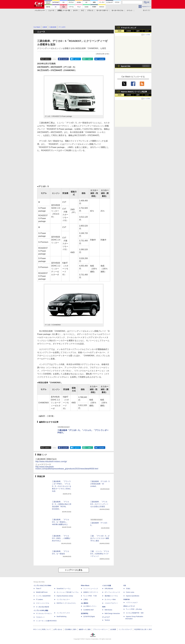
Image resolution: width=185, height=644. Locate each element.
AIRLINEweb (109, 589)
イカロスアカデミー (111, 603)
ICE (125, 586)
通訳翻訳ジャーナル (111, 596)
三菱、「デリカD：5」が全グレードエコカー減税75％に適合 (100, 538)
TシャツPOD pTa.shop (134, 609)
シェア (65, 59)
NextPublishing (62, 617)
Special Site (126, 66)
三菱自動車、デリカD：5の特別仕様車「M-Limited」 (100, 484)
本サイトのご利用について (42, 629)
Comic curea (130, 592)
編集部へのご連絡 (85, 629)
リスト (54, 59)
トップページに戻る (74, 570)
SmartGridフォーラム (64, 589)
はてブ (77, 59)
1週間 (138, 31)
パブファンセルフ (132, 603)
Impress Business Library (65, 596)
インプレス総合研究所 (43, 596)
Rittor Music (85, 586)
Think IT (39, 589)
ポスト (47, 59)
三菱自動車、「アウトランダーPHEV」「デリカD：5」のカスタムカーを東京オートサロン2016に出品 (62, 486)
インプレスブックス (63, 613)
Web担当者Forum (42, 592)
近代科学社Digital (89, 617)
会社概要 (113, 629)
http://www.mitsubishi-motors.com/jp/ (51, 461)
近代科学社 (85, 613)
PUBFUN (127, 600)
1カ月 (147, 31)
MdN (104, 607)
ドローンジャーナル (43, 603)
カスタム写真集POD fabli (135, 613)
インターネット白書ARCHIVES (46, 621)
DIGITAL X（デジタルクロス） (67, 603)
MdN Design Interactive (112, 613)
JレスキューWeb (110, 600)
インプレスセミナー (63, 600)
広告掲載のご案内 (70, 629)
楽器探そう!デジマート (91, 592)
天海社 (128, 589)
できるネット (40, 617)
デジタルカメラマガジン (44, 613)
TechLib (107, 620)
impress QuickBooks (133, 596)
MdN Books (108, 610)
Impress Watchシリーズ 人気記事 (134, 92)
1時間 (120, 31)
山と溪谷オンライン (90, 606)
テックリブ (106, 617)
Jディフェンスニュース (112, 592)
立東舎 (86, 600)
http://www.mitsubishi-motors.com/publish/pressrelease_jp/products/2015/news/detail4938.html (67, 468)
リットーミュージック (91, 589)
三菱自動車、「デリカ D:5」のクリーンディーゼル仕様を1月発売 (99, 504)
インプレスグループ (125, 629)
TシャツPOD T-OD (90, 596)
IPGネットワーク (129, 606)
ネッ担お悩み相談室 (43, 607)
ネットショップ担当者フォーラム (68, 592)
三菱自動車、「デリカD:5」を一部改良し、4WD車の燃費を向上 (61, 522)
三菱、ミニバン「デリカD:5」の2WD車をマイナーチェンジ (100, 554)
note (89, 59)
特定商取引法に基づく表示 (143, 629)
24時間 (129, 31)
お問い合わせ (58, 629)
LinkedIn (101, 59)
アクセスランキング (128, 28)
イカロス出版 (107, 586)
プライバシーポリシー (100, 629)
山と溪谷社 (85, 603)
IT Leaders (39, 600)
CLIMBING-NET (89, 610)
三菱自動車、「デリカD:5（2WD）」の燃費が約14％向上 (61, 538)
